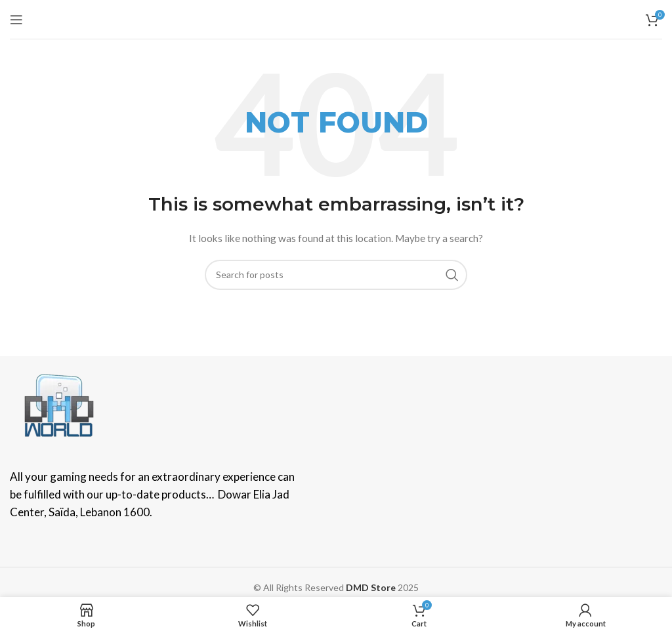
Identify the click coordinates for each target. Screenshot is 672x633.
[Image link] (59, 404)
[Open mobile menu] (16, 20)
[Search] (336, 275)
